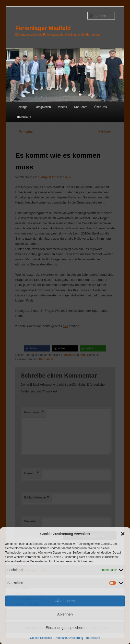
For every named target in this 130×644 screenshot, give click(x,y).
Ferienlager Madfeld (43, 28)
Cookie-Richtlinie (41, 638)
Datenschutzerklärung (69, 638)
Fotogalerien (43, 107)
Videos (62, 107)
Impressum (93, 638)
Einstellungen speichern (65, 628)
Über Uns (100, 107)
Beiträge (22, 107)
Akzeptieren (65, 601)
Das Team (81, 107)
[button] (123, 534)
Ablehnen (65, 614)
